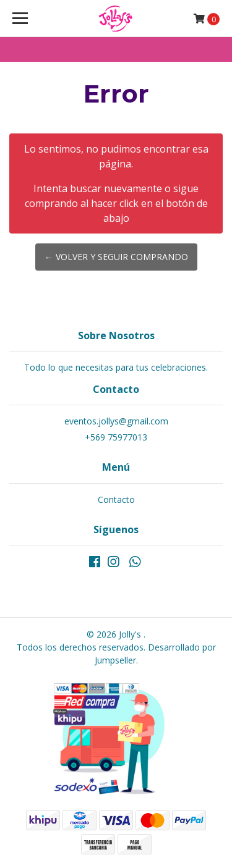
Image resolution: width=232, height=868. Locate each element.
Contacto (116, 499)
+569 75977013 (116, 437)
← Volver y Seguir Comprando (116, 257)
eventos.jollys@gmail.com (116, 421)
